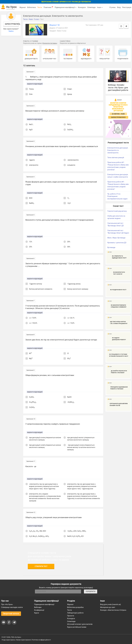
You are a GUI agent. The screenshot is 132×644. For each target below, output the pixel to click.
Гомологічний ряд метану (117, 211)
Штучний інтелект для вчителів (80, 624)
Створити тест (41, 566)
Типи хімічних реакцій (116, 158)
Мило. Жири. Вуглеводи (116, 238)
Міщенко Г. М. (55, 25)
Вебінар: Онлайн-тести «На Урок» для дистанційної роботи (118, 88)
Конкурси (82, 7)
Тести (40, 7)
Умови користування (23, 640)
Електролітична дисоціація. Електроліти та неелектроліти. (118, 150)
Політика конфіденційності (41, 640)
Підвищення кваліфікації (65, 7)
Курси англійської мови (77, 627)
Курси (36, 613)
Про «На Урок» (7, 604)
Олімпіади (71, 621)
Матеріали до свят (108, 607)
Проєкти (71, 616)
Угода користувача (8, 640)
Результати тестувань (50, 43)
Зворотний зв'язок (11, 614)
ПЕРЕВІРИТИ (90, 591)
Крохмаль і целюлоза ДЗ (117, 243)
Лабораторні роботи (75, 613)
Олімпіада (91, 7)
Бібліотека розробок (75, 607)
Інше (100, 7)
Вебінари (38, 607)
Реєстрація (127, 7)
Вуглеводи (111, 247)
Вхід (119, 7)
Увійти (11, 31)
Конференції (39, 610)
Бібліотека (32, 7)
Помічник (48, 7)
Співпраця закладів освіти (12, 607)
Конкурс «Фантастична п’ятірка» (113, 610)
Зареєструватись (12, 24)
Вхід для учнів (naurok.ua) (110, 604)
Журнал (22, 7)
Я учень (112, 7)
